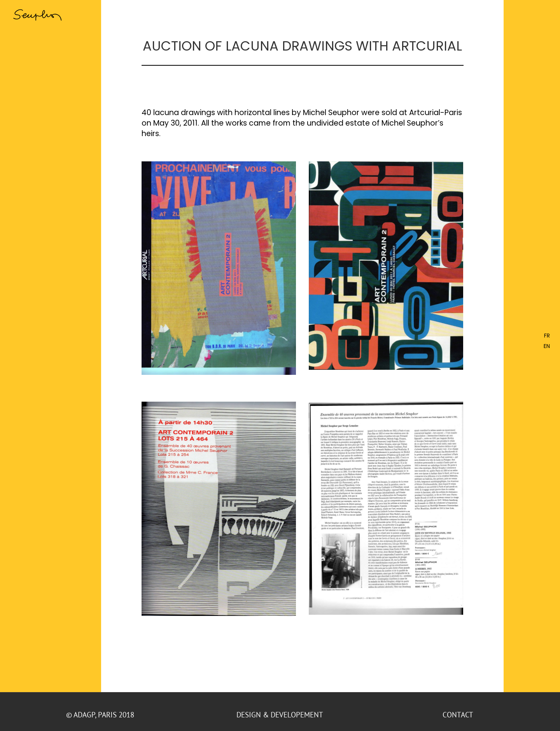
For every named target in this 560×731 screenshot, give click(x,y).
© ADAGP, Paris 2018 (101, 714)
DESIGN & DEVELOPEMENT (280, 714)
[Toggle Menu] (543, 14)
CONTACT (459, 714)
